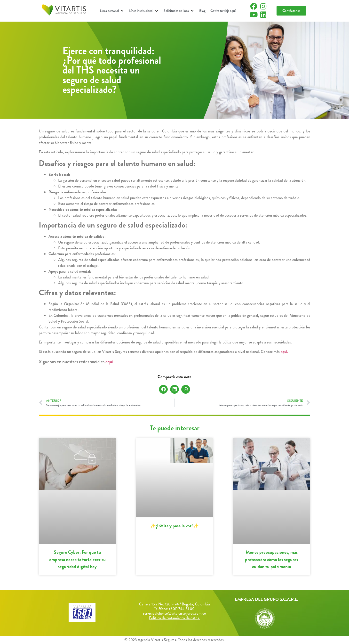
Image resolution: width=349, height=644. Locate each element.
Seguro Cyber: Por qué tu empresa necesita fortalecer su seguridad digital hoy (77, 559)
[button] (112, 11)
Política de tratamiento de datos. (174, 618)
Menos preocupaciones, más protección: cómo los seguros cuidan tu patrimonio (272, 559)
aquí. (284, 352)
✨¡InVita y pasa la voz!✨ (174, 526)
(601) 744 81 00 (182, 609)
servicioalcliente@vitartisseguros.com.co (174, 613)
